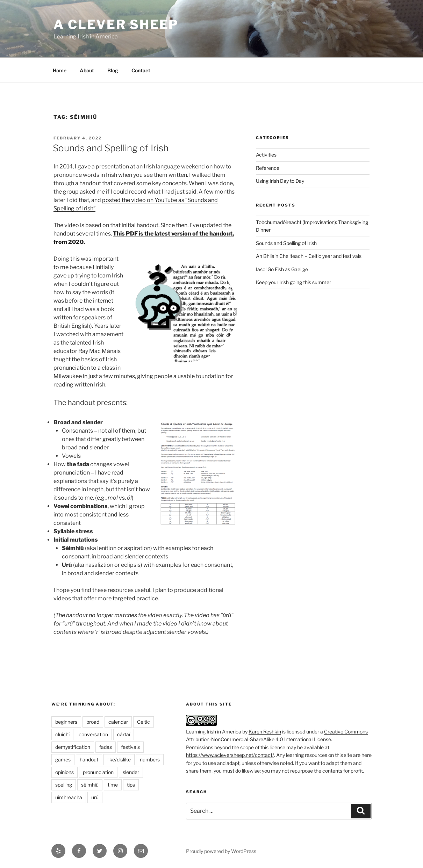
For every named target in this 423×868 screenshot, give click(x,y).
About (87, 70)
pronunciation (98, 772)
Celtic (144, 722)
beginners (66, 722)
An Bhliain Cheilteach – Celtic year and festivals (309, 256)
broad (93, 722)
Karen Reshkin (265, 732)
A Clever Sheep (116, 24)
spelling (64, 785)
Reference (268, 168)
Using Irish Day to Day (280, 181)
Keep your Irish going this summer (293, 282)
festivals (130, 747)
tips (131, 785)
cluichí (62, 734)
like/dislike (119, 759)
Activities (266, 155)
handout (89, 759)
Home (60, 70)
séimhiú (90, 785)
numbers (150, 759)
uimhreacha (69, 797)
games (63, 759)
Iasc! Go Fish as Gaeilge (282, 269)
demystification (73, 747)
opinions (64, 772)
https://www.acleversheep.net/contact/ (230, 755)
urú (95, 797)
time (113, 785)
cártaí (124, 734)
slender (131, 772)
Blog (113, 70)
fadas (106, 747)
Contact (141, 70)
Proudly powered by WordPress (221, 851)
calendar (118, 722)
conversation (93, 734)
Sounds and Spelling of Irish (111, 148)
